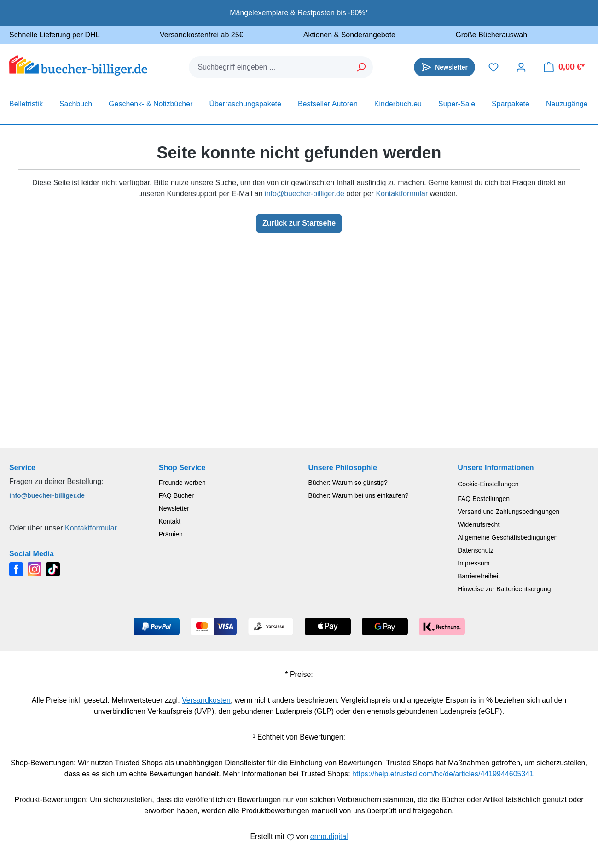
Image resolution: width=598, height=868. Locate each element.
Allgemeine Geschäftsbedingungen (508, 537)
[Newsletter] (444, 67)
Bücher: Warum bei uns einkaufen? (359, 495)
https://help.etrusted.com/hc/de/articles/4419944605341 (443, 774)
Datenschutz (476, 550)
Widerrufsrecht (479, 524)
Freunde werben (182, 483)
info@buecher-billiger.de (305, 194)
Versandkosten (206, 700)
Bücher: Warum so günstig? (348, 483)
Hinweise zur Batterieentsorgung (504, 589)
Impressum (473, 563)
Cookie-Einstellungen (488, 484)
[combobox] (270, 67)
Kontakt (170, 521)
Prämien (171, 534)
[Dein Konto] (521, 67)
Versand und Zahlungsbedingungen (508, 512)
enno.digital (329, 836)
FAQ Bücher (176, 495)
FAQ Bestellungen (484, 499)
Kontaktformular (402, 194)
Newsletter (174, 508)
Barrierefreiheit (479, 576)
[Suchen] (362, 67)
